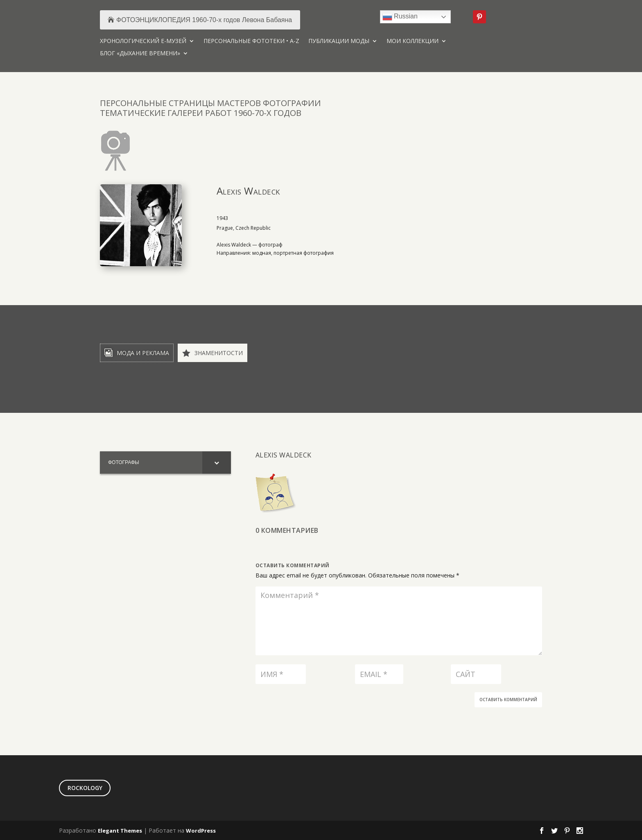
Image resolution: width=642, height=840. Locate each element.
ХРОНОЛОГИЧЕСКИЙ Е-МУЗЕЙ (143, 41)
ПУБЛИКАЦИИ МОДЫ (339, 41)
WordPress (201, 831)
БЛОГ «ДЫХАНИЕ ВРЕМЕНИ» (140, 54)
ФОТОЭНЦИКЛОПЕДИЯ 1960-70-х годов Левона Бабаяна (204, 20)
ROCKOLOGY (85, 788)
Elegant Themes (120, 831)
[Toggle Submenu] (217, 463)
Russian (400, 17)
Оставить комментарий (508, 700)
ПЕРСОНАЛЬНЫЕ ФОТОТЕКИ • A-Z (251, 41)
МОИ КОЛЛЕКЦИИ (413, 41)
